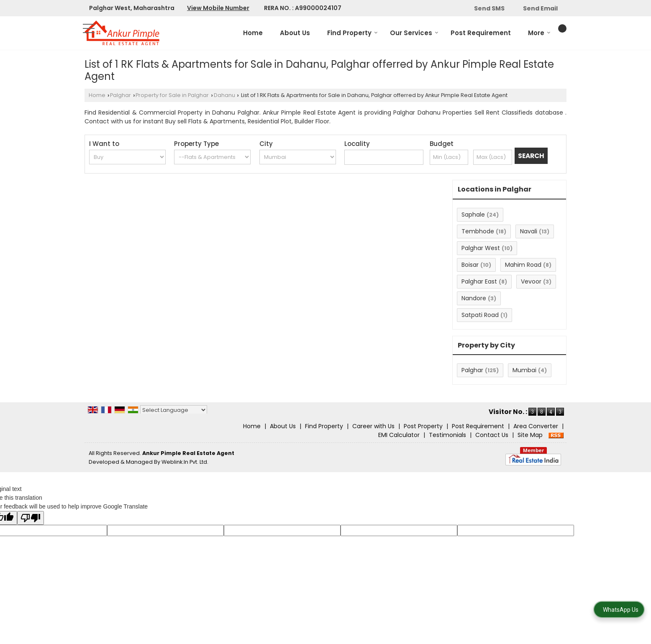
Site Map (530, 435)
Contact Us (492, 435)
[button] (218, 8)
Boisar (470, 265)
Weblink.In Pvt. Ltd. (185, 462)
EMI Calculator (399, 435)
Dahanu (224, 95)
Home (253, 33)
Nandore (474, 298)
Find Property (352, 33)
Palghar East (479, 281)
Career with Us (373, 426)
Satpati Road (480, 315)
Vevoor (531, 281)
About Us (295, 33)
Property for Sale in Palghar (172, 95)
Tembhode (478, 231)
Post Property (423, 426)
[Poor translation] (31, 518)
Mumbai (524, 370)
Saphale (473, 215)
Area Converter (536, 426)
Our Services (414, 33)
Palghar (120, 95)
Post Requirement (481, 33)
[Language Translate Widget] (174, 410)
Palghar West (481, 248)
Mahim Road (523, 265)
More (539, 33)
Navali (529, 231)
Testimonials (447, 435)
